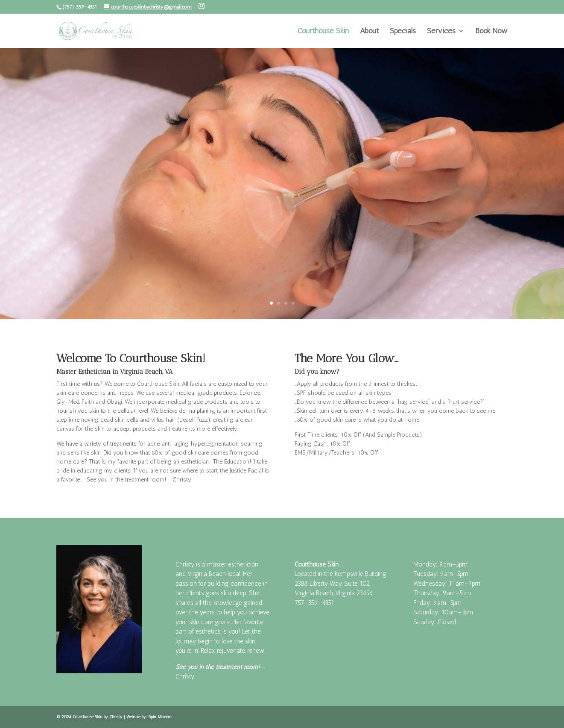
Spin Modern (160, 717)
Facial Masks (144, 183)
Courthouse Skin (323, 32)
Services (441, 32)
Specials (403, 32)
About (369, 32)
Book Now (491, 32)
